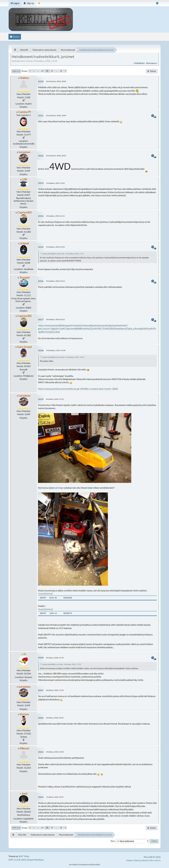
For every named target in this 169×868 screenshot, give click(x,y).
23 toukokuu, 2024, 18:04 (56, 81)
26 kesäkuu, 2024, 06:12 (55, 319)
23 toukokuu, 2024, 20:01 (56, 156)
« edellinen (139, 63)
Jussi (25, 793)
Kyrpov (25, 714)
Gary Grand (25, 347)
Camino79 (25, 112)
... (38, 71)
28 (61, 71)
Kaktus (25, 78)
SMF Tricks (24, 856)
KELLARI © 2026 (152, 857)
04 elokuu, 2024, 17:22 (55, 399)
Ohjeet (129, 860)
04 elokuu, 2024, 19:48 (55, 752)
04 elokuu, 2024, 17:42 (55, 690)
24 (52, 71)
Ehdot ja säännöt (141, 860)
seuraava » (152, 63)
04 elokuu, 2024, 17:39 (55, 658)
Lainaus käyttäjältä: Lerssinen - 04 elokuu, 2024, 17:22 (62, 664)
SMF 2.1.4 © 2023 (17, 860)
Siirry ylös (16, 828)
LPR (25, 179)
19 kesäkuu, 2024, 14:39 (55, 183)
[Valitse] (48, 594)
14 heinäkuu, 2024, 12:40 (56, 350)
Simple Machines (35, 860)
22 (42, 71)
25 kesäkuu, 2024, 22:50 (55, 247)
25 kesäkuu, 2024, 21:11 (55, 216)
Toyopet (25, 277)
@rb (57, 488)
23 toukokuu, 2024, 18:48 (56, 115)
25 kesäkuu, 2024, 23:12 (55, 281)
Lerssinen (25, 152)
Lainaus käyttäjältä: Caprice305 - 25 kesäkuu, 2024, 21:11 (63, 254)
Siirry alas (16, 71)
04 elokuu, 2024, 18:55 (55, 718)
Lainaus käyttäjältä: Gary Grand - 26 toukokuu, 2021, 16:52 (63, 357)
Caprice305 (25, 212)
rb (25, 654)
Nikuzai (25, 748)
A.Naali (25, 243)
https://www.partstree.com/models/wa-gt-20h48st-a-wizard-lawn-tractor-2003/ (78, 389)
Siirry (113, 841)
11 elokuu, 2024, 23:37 (55, 797)
